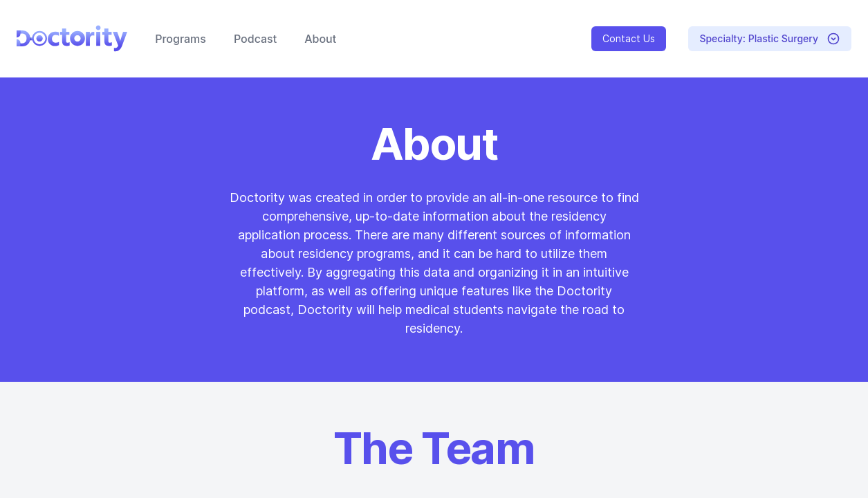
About (320, 39)
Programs (181, 39)
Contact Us (629, 38)
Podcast (255, 39)
